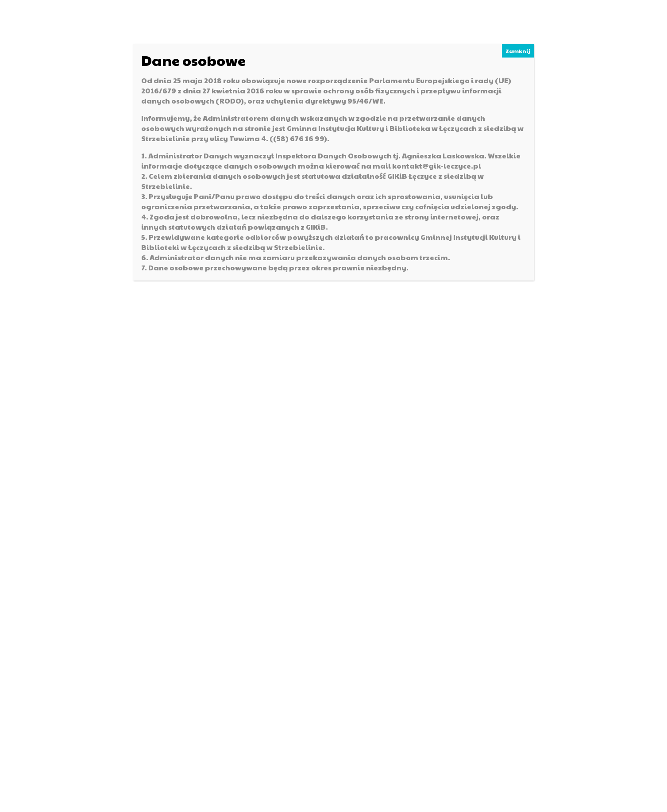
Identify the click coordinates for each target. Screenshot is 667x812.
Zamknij (518, 51)
